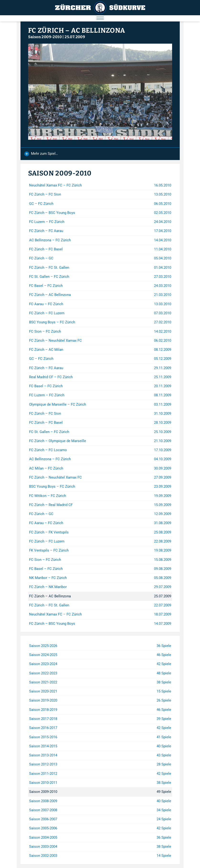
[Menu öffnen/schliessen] (100, 18)
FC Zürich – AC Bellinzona (77, 30)
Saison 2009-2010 (45, 37)
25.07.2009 (75, 37)
